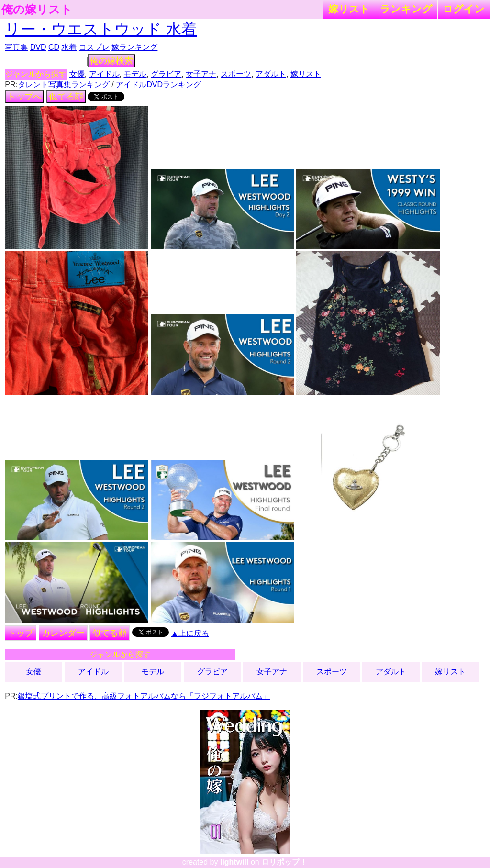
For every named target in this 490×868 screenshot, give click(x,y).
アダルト (271, 74)
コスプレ (94, 47)
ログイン (464, 9)
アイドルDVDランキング (158, 84)
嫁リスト (349, 9)
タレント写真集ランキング (64, 84)
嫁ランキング (134, 47)
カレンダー (63, 633)
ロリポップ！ (284, 862)
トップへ (24, 97)
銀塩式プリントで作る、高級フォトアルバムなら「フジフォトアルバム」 (144, 696)
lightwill (234, 862)
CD (54, 47)
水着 (69, 47)
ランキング (406, 9)
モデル (135, 74)
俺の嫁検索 (111, 61)
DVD (38, 47)
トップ (21, 633)
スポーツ (236, 74)
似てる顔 (66, 97)
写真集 (16, 47)
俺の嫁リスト (37, 10)
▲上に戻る (190, 633)
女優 (77, 74)
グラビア (166, 74)
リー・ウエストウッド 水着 (101, 29)
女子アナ (201, 74)
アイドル (104, 74)
